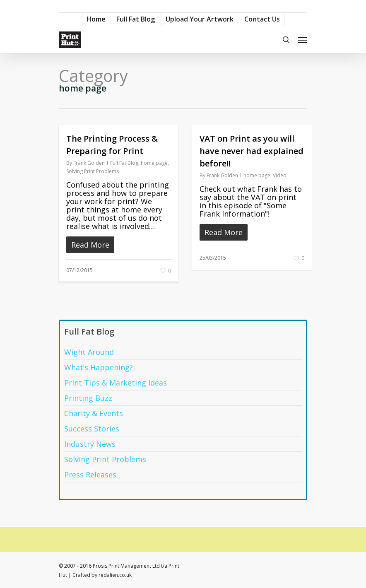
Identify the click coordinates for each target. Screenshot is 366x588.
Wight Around (89, 352)
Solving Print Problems (93, 171)
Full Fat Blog (124, 163)
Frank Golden (89, 163)
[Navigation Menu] (303, 40)
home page (154, 163)
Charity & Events (94, 413)
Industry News (90, 444)
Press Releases (90, 475)
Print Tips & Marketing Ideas (116, 383)
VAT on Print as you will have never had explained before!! (252, 151)
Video (280, 175)
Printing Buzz (88, 398)
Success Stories (92, 429)
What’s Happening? (99, 367)
